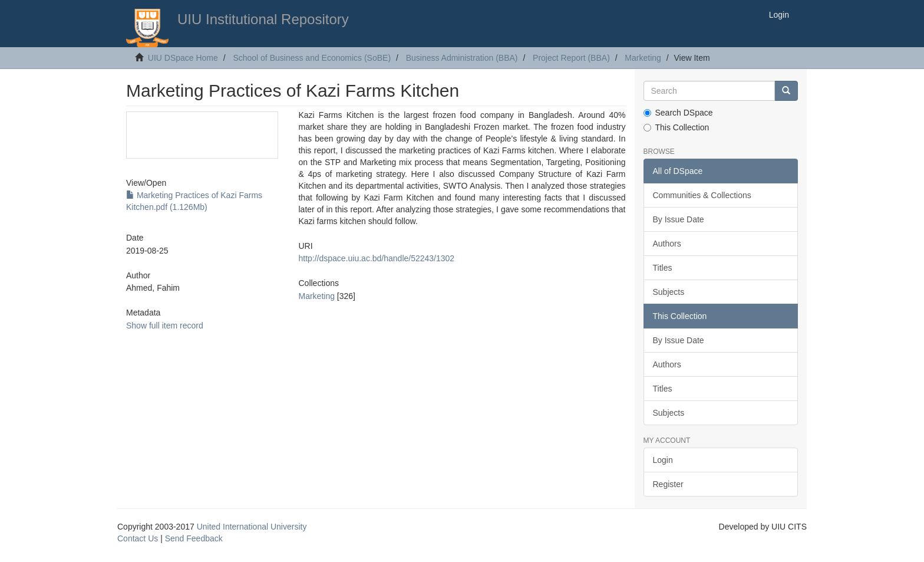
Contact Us (138, 538)
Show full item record (165, 326)
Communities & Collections (702, 195)
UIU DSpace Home (183, 58)
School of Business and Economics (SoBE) (312, 58)
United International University (252, 527)
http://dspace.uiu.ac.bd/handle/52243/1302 (376, 258)
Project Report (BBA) (571, 58)
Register (668, 484)
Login (663, 460)
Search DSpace (678, 113)
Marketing (643, 58)
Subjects (669, 292)
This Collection (676, 127)
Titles (663, 268)
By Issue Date (679, 219)
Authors (667, 244)
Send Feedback (194, 538)
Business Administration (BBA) (462, 58)
